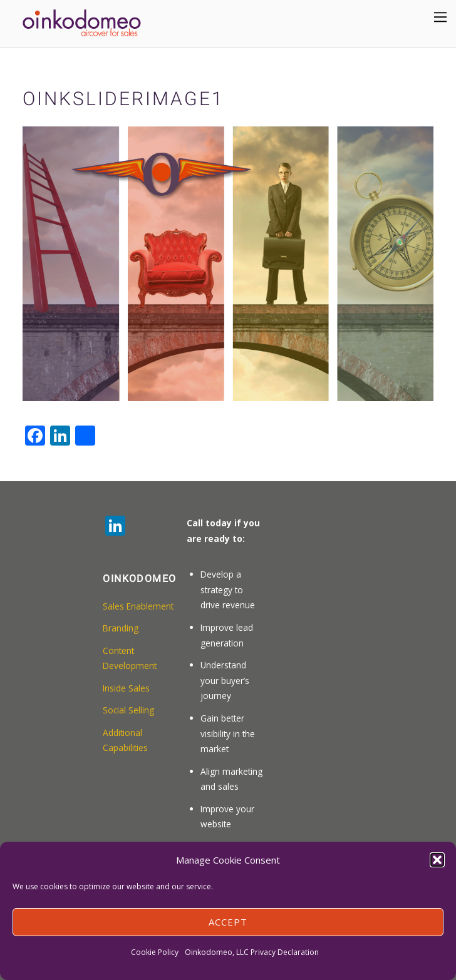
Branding (121, 628)
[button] (437, 860)
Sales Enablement (138, 606)
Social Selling (128, 710)
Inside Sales (126, 688)
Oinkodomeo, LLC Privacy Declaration (252, 952)
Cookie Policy (155, 952)
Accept (228, 922)
